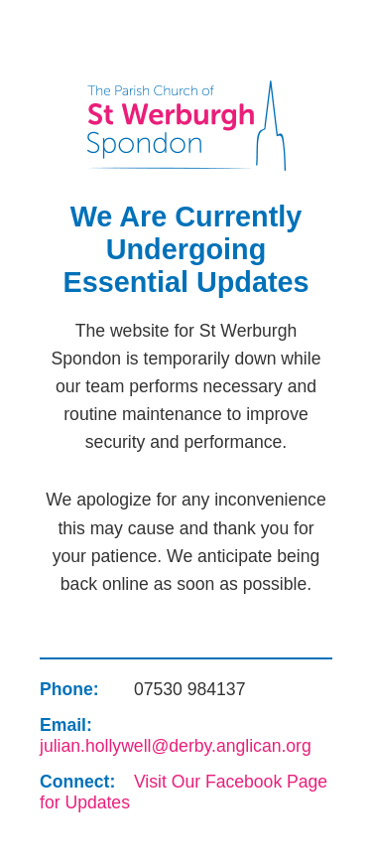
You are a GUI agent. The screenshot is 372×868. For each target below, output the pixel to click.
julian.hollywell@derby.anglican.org (176, 746)
